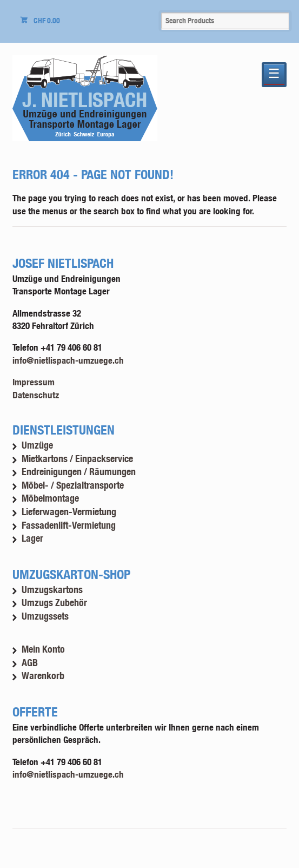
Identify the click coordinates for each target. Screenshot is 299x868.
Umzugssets (45, 616)
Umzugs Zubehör (54, 603)
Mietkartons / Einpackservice (77, 459)
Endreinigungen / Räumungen (79, 472)
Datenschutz (36, 395)
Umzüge (37, 445)
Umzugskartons (52, 590)
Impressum (34, 382)
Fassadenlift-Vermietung (69, 525)
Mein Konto (43, 649)
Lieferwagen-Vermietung (69, 512)
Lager (32, 538)
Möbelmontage (50, 498)
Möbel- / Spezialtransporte (73, 485)
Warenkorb (43, 676)
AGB (30, 663)
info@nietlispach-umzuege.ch (68, 360)
